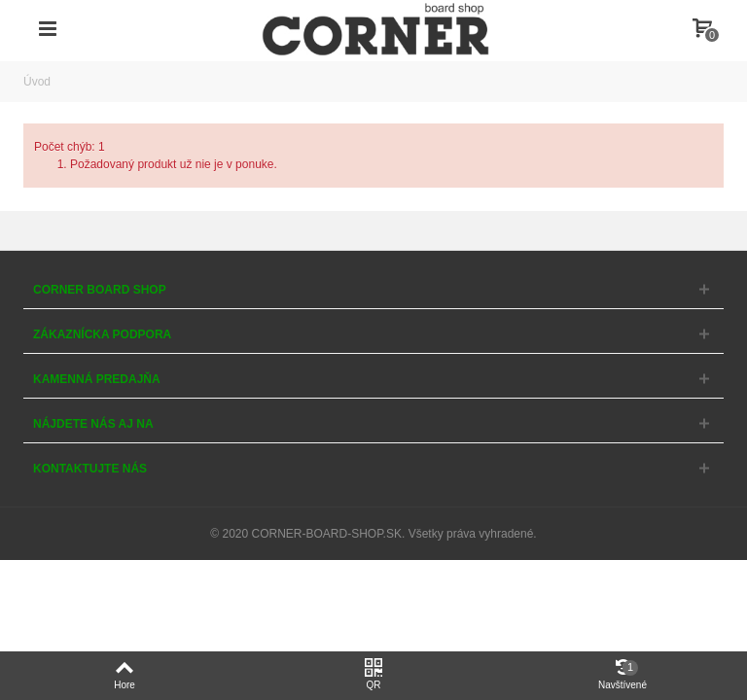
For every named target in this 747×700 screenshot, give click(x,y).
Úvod (37, 82)
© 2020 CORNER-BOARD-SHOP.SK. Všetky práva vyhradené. (373, 534)
